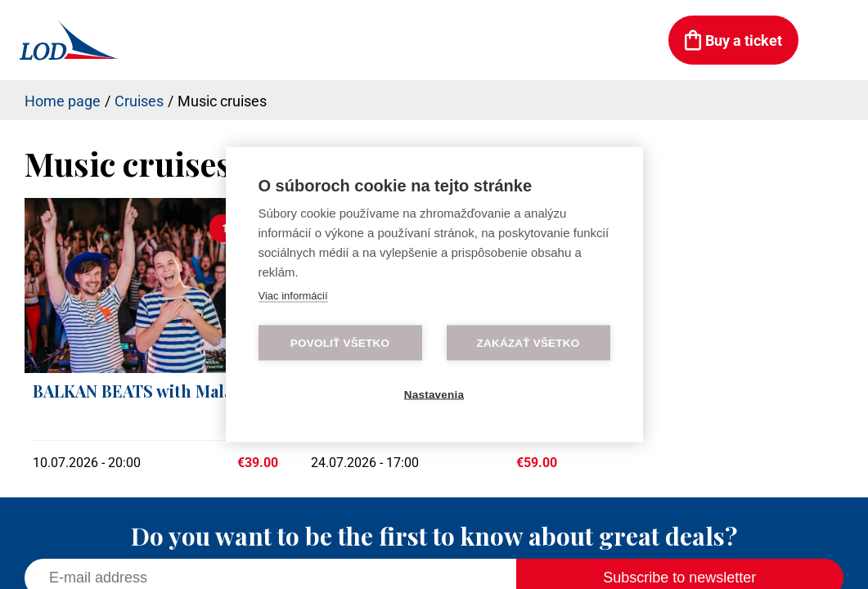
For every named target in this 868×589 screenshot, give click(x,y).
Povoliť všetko (340, 343)
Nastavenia (434, 395)
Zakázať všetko (528, 343)
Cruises (139, 101)
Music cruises (222, 101)
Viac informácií (293, 296)
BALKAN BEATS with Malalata (147, 391)
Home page (63, 101)
